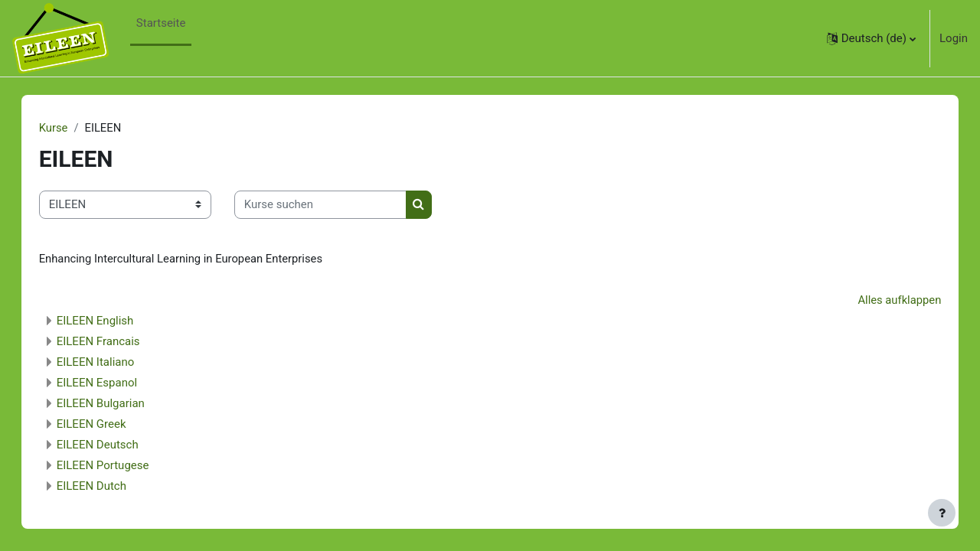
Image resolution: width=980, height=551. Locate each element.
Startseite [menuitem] (161, 23)
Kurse (69, 128)
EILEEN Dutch (107, 487)
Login (954, 38)
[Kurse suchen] (336, 205)
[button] (871, 38)
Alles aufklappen (883, 301)
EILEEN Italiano (111, 363)
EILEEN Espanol (113, 383)
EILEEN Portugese (118, 466)
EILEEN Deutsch (113, 445)
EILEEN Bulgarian (116, 404)
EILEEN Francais (114, 342)
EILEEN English (111, 321)
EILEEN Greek (107, 425)
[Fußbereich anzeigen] (942, 513)
